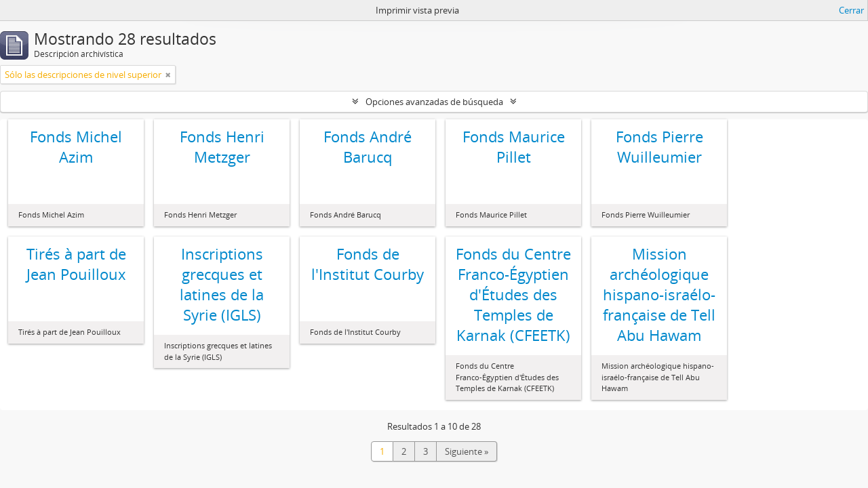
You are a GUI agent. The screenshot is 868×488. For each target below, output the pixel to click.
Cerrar (851, 10)
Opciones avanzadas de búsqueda (434, 102)
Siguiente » (467, 451)
